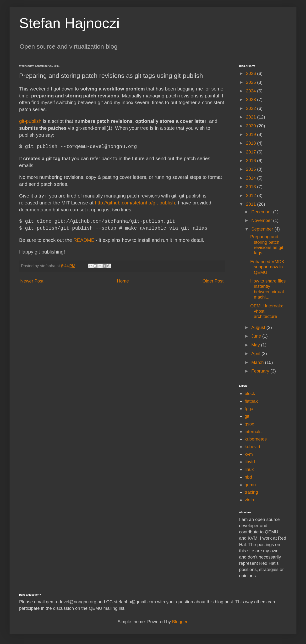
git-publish (30, 121)
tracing (251, 492)
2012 (252, 195)
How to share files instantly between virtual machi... (268, 289)
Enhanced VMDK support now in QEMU (267, 267)
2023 (252, 99)
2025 (252, 82)
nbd (248, 477)
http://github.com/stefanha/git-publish (135, 203)
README (84, 240)
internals (253, 432)
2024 (252, 91)
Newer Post (32, 281)
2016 (252, 161)
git (247, 416)
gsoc (249, 424)
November (262, 220)
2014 (252, 178)
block (250, 393)
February (261, 371)
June (257, 336)
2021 (252, 117)
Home (123, 281)
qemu (250, 485)
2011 (252, 204)
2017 (252, 152)
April (256, 353)
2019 (252, 134)
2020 (252, 126)
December (262, 212)
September (263, 229)
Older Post (213, 281)
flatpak (251, 401)
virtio (249, 500)
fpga (249, 409)
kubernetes (256, 439)
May (256, 345)
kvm (249, 454)
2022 (252, 108)
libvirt (250, 462)
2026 (252, 73)
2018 (252, 143)
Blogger (180, 622)
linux (249, 469)
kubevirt (252, 447)
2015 (252, 169)
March (258, 362)
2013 (252, 187)
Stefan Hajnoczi (69, 23)
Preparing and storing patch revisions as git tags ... (267, 245)
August (259, 327)
